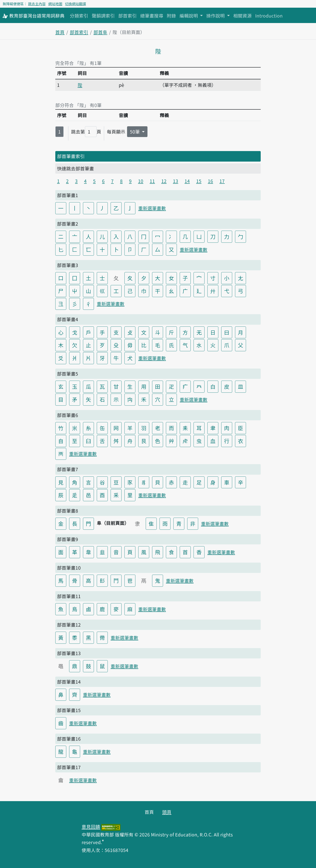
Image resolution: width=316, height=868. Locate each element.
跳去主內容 (37, 4)
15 (199, 181)
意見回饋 (91, 827)
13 (176, 181)
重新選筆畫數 (152, 208)
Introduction (269, 16)
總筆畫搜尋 (152, 16)
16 (210, 181)
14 (187, 181)
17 (222, 181)
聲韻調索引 (103, 16)
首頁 (60, 32)
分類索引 (79, 16)
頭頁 (167, 812)
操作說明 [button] (216, 16)
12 (164, 181)
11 (152, 181)
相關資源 (242, 16)
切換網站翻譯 (75, 4)
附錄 (171, 16)
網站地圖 (55, 4)
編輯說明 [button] (189, 16)
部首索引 (127, 16)
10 (141, 181)
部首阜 (100, 32)
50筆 (135, 132)
